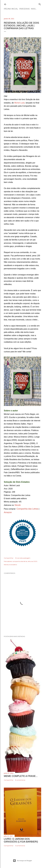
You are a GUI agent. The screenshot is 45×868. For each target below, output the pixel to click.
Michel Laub (19, 103)
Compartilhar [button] (9, 558)
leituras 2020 (33, 561)
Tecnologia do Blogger (22, 861)
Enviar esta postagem (23, 558)
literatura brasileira (10, 565)
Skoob (17, 505)
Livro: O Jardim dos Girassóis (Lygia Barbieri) (21, 840)
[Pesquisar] (40, 4)
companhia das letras (20, 561)
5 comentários (20, 846)
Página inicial (11, 9)
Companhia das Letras (27, 509)
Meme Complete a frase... (21, 776)
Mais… (34, 9)
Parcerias (24, 9)
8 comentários (20, 780)
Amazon (8, 512)
